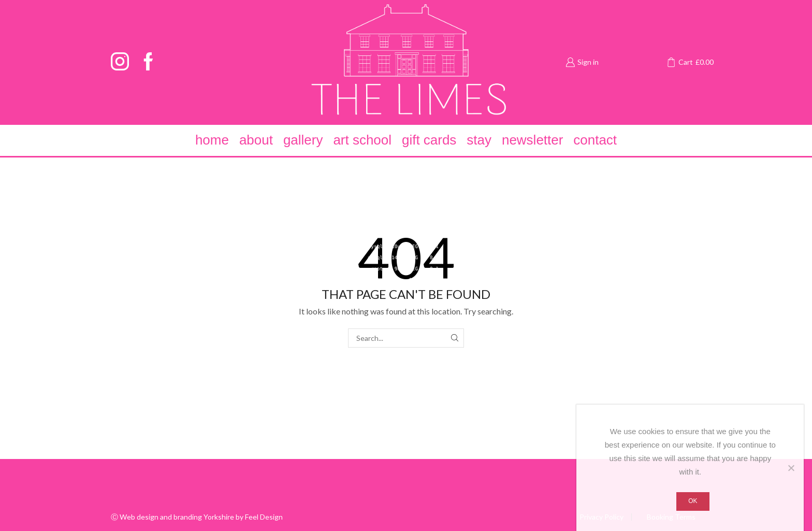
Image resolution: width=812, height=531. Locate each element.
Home (212, 140)
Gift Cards (429, 140)
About (256, 140)
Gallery (303, 140)
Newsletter (532, 140)
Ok (693, 501)
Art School (362, 140)
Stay (479, 140)
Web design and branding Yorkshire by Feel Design (201, 517)
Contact (595, 140)
